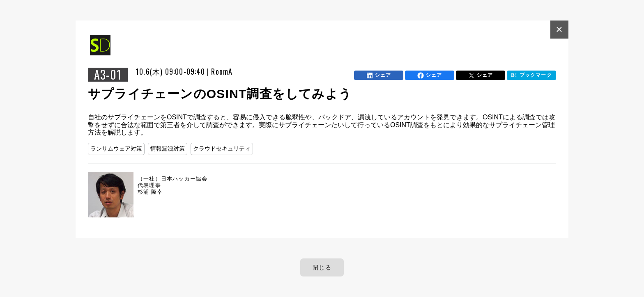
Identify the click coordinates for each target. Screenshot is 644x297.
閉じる (322, 267)
